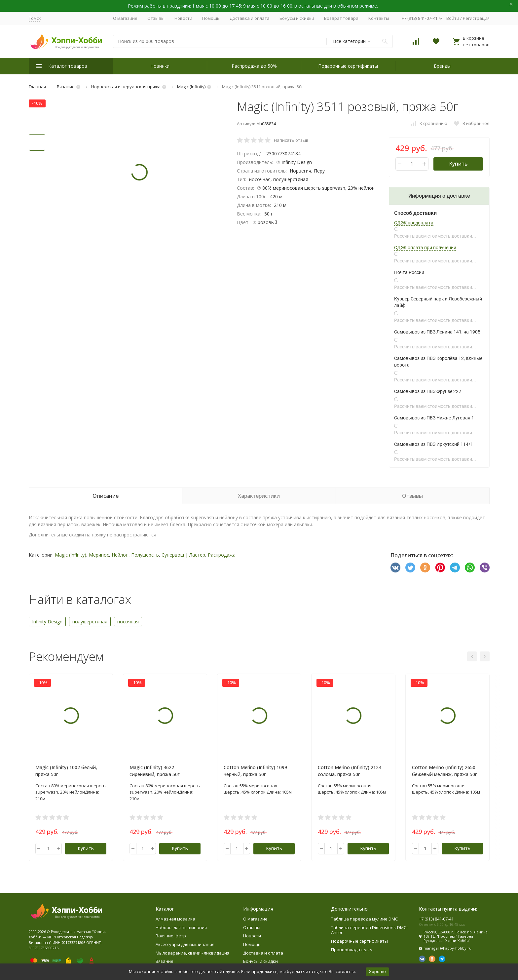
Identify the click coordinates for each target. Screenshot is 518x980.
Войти (453, 18)
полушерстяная (90, 622)
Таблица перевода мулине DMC (364, 919)
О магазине (125, 18)
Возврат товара (341, 18)
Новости (183, 18)
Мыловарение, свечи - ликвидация (192, 953)
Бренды (442, 66)
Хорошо (377, 971)
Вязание (66, 87)
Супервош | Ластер (183, 555)
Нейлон (120, 555)
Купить (458, 164)
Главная (37, 87)
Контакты (379, 18)
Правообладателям (352, 950)
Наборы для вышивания (181, 927)
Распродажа (222, 555)
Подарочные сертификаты (348, 66)
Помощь (211, 18)
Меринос (99, 555)
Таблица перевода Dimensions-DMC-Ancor (369, 930)
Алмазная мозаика (175, 919)
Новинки (160, 66)
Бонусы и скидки (297, 18)
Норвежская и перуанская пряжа (126, 87)
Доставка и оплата (250, 18)
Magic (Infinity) (191, 87)
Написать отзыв (291, 140)
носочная (128, 622)
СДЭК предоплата (414, 223)
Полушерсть (145, 555)
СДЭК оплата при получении (425, 248)
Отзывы (156, 18)
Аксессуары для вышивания (185, 944)
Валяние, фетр (171, 936)
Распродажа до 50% (254, 66)
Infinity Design (47, 622)
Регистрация (476, 18)
